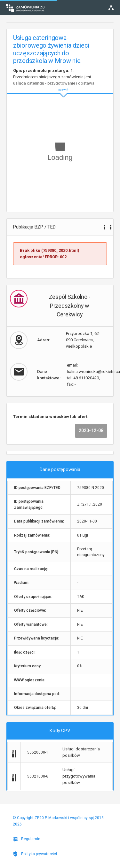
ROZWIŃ (60, 85)
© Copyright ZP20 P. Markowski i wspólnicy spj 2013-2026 (59, 821)
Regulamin (27, 839)
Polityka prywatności (35, 854)
